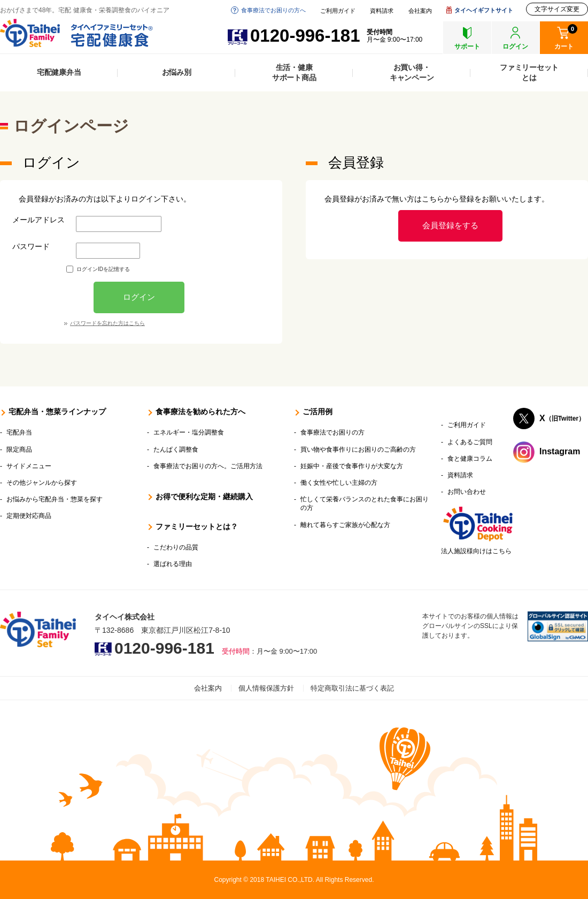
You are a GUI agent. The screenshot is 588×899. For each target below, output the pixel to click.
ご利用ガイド (338, 11)
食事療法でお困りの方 (332, 432)
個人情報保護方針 (266, 688)
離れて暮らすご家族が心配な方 (345, 525)
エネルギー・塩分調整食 (189, 432)
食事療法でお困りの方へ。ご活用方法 (208, 466)
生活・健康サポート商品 (294, 72)
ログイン (139, 297)
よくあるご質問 (470, 442)
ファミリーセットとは (529, 72)
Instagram (560, 452)
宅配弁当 (19, 432)
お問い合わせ (467, 492)
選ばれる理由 (173, 564)
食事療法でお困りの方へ (273, 10)
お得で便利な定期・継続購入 (204, 497)
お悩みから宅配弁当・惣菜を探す (55, 499)
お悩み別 (177, 72)
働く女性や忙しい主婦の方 (339, 483)
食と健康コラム (470, 459)
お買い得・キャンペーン (412, 72)
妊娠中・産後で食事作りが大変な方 (352, 466)
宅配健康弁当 (59, 72)
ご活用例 (318, 412)
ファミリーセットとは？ (197, 526)
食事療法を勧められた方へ (200, 412)
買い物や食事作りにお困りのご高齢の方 (358, 449)
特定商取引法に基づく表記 (352, 688)
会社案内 (420, 11)
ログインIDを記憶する (103, 269)
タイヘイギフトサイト (484, 10)
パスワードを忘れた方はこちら (107, 323)
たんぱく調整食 (176, 449)
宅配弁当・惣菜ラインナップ (57, 412)
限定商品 (19, 449)
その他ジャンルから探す (42, 483)
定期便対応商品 (29, 516)
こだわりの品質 (176, 547)
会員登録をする (450, 225)
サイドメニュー (29, 466)
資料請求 (382, 11)
